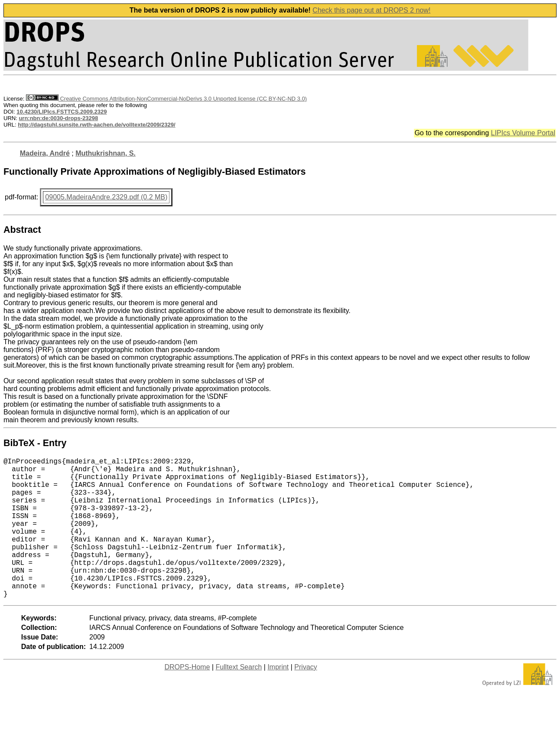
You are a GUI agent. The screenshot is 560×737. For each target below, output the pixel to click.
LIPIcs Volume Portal (523, 133)
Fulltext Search (239, 698)
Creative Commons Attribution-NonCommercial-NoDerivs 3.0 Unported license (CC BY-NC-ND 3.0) (166, 99)
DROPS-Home (187, 698)
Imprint (278, 698)
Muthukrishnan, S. (106, 153)
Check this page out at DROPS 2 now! (371, 10)
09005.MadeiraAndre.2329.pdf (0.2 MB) (106, 197)
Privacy (306, 698)
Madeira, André (45, 153)
